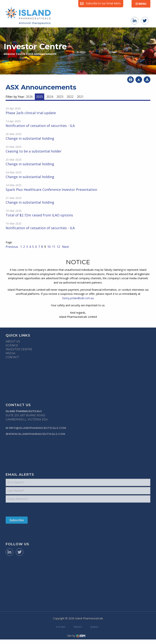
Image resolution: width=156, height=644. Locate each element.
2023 (60, 97)
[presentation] (29, 509)
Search (94, 627)
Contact (12, 357)
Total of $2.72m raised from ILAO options (39, 215)
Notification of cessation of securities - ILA (40, 126)
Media (10, 353)
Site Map (61, 627)
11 (54, 247)
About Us (13, 341)
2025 (40, 97)
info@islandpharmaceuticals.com (38, 428)
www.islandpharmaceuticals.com (37, 434)
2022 (70, 97)
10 (49, 247)
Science (12, 345)
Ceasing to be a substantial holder (34, 151)
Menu (141, 4)
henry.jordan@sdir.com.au (78, 298)
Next (65, 247)
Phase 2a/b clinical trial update (31, 113)
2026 (29, 97)
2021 (80, 97)
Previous (12, 247)
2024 (50, 97)
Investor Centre (19, 349)
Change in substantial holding (30, 138)
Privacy (78, 627)
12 (58, 247)
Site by (76, 636)
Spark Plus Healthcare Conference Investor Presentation (51, 190)
